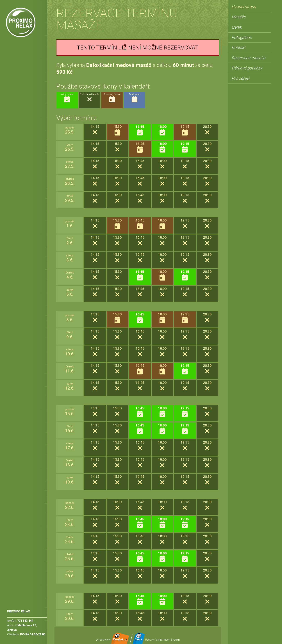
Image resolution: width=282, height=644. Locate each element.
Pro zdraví (241, 78)
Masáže (239, 17)
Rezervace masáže (248, 58)
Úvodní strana (244, 7)
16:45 (140, 130)
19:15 (185, 147)
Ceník (237, 27)
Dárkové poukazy (247, 68)
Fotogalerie (242, 37)
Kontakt (238, 48)
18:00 (162, 130)
